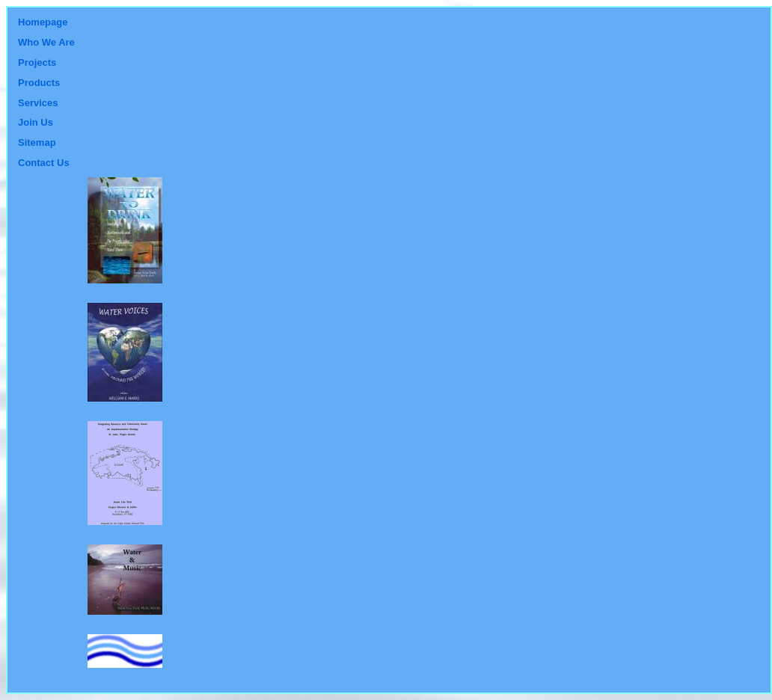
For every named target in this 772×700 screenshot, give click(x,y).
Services (38, 103)
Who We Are (46, 42)
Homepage (43, 22)
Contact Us (44, 163)
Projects (37, 62)
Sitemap (37, 142)
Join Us (36, 122)
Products (39, 83)
